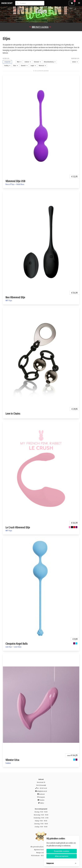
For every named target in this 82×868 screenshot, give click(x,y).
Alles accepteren (62, 856)
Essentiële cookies (62, 851)
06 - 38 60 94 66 (41, 788)
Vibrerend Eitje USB (15, 181)
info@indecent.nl (41, 791)
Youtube (41, 800)
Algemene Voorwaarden (41, 850)
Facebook (41, 794)
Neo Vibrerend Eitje (15, 297)
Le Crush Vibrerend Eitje (18, 527)
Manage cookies (41, 853)
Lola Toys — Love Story (13, 647)
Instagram (41, 797)
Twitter (41, 803)
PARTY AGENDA (40, 27)
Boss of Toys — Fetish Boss (15, 184)
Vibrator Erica (12, 760)
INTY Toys (9, 301)
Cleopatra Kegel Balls (17, 644)
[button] (79, 3)
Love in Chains (13, 414)
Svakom (8, 763)
